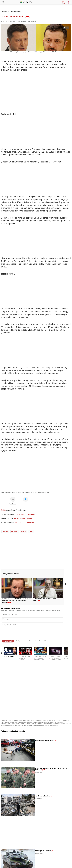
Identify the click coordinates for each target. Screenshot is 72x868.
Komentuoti (8, 641)
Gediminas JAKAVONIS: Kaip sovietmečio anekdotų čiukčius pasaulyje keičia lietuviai (16, 600)
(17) (52, 851)
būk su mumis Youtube (23, 518)
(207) (56, 741)
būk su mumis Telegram (24, 523)
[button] (66, 584)
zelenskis (15, 532)
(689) (27, 17)
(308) (9, 602)
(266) (44, 770)
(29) (52, 796)
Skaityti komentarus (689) (24, 641)
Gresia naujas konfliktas (43, 796)
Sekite (3, 510)
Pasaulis (4, 12)
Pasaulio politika (15, 12)
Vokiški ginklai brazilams (43, 851)
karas (31, 532)
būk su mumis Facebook (25, 514)
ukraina (5, 532)
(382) (38, 600)
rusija (24, 532)
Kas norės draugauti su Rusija (45, 741)
